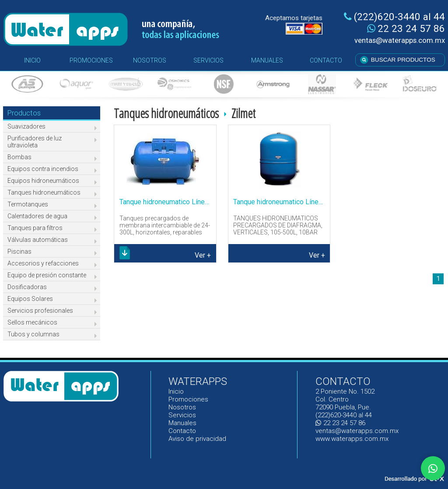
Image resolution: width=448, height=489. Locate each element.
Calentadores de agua (37, 216)
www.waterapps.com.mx (352, 439)
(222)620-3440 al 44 (394, 17)
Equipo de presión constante (47, 275)
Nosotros (182, 407)
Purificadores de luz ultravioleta (35, 142)
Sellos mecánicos (32, 322)
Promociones (188, 399)
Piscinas (19, 251)
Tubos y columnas (33, 334)
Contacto (182, 431)
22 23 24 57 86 (406, 28)
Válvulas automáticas (38, 240)
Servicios (182, 415)
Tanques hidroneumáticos (44, 192)
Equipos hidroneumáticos (43, 181)
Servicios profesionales (40, 311)
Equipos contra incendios (43, 169)
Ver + (203, 255)
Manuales (183, 423)
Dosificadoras (27, 287)
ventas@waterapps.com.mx (400, 40)
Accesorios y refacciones (43, 263)
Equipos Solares (30, 299)
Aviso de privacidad (197, 439)
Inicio (177, 391)
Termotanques (28, 204)
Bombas (19, 157)
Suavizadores (26, 126)
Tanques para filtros (35, 228)
